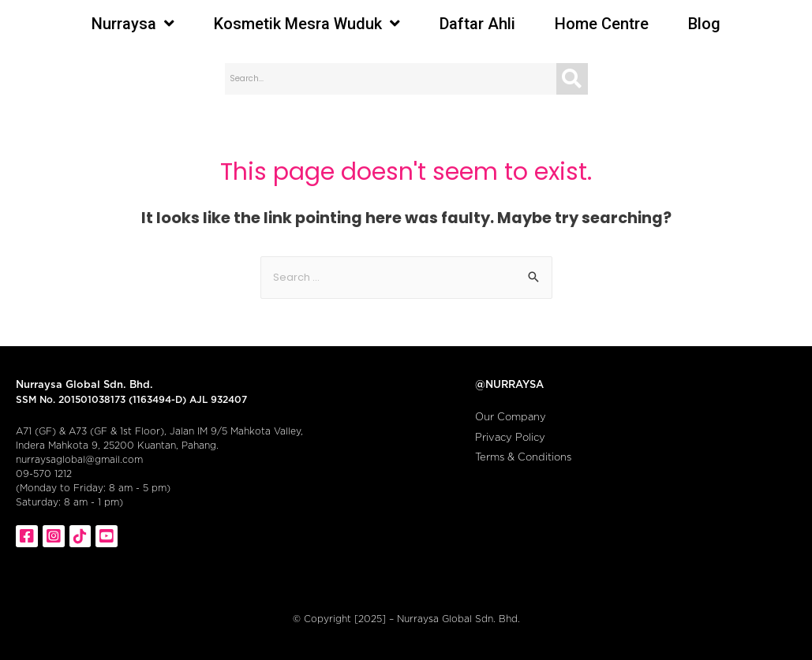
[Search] (572, 79)
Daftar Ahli (477, 24)
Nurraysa (133, 24)
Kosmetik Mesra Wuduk (307, 24)
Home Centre (602, 24)
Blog (704, 24)
